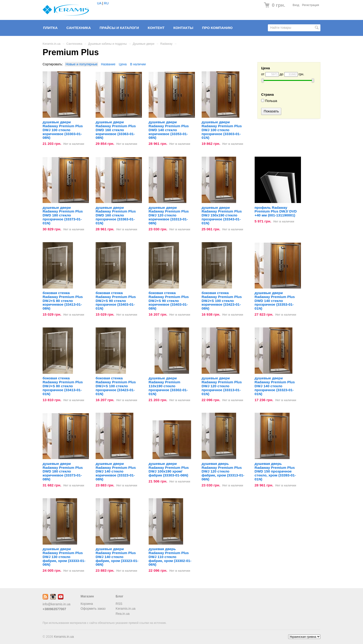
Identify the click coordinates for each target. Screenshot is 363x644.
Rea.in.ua (123, 614)
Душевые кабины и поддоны (108, 44)
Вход (296, 5)
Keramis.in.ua (52, 44)
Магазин (87, 596)
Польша (269, 101)
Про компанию (217, 28)
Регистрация (310, 5)
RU (106, 3)
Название (108, 64)
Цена (123, 64)
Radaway (166, 44)
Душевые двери (143, 44)
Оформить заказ (93, 609)
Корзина (87, 604)
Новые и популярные (81, 64)
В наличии (138, 64)
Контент (156, 28)
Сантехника (79, 28)
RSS (119, 604)
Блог (120, 596)
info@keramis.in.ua (56, 604)
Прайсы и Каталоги (119, 28)
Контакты (183, 28)
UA (99, 3)
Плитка (50, 28)
